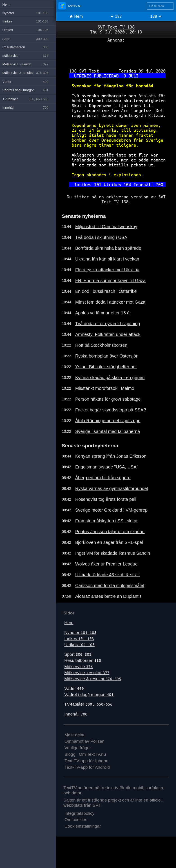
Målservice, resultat (87, 673)
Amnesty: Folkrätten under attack (108, 334)
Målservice (79, 667)
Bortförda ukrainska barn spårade (108, 248)
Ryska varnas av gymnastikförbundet (111, 488)
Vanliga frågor (78, 748)
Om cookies (76, 820)
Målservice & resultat (93, 679)
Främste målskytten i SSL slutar (106, 521)
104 (127, 184)
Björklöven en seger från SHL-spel (109, 542)
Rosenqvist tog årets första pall (106, 499)
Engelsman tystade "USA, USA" (107, 467)
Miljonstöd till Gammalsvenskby (106, 227)
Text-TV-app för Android (87, 767)
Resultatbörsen (83, 660)
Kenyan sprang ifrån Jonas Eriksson (111, 456)
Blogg (70, 754)
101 (98, 184)
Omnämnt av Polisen (85, 741)
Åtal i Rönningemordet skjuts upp (108, 421)
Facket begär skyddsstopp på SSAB (111, 410)
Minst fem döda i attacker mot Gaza (110, 302)
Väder (74, 688)
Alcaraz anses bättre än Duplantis (108, 596)
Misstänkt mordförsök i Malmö (105, 388)
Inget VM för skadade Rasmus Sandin (113, 553)
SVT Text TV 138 (116, 27)
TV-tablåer (88, 704)
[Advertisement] (116, 54)
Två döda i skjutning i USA (101, 237)
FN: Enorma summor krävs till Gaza (110, 280)
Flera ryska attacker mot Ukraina (107, 270)
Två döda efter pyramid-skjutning (107, 324)
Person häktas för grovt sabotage (108, 399)
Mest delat (75, 735)
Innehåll (76, 714)
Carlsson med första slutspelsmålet (110, 585)
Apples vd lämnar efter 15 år (103, 313)
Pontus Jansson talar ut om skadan (110, 532)
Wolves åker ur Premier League (106, 564)
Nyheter (80, 633)
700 (159, 184)
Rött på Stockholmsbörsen (101, 345)
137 (116, 16)
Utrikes (79, 645)
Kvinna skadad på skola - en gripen (110, 378)
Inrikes (79, 639)
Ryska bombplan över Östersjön (107, 356)
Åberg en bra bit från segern (103, 478)
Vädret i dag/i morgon (89, 695)
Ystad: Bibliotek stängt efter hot (106, 367)
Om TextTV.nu (92, 754)
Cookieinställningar (83, 826)
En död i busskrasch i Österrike (106, 291)
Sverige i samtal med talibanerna (107, 431)
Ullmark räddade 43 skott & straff (107, 575)
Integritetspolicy (79, 813)
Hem (76, 16)
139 (156, 16)
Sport (78, 654)
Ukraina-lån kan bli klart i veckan (107, 259)
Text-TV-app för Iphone (86, 761)
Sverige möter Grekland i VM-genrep (111, 510)
